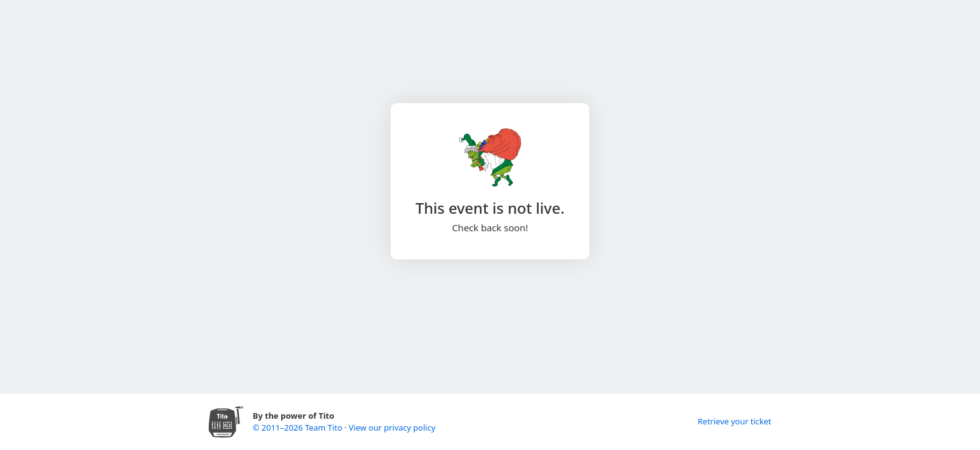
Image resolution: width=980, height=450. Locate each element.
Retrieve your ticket (734, 421)
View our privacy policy (392, 427)
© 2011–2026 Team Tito (298, 427)
